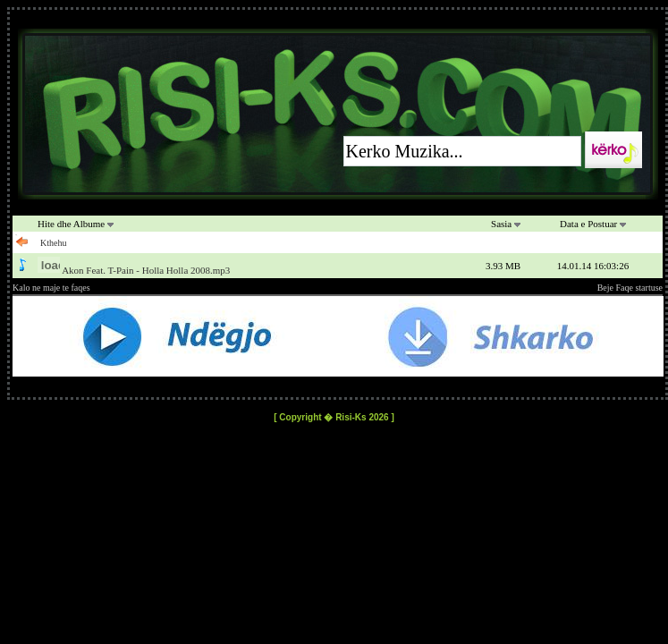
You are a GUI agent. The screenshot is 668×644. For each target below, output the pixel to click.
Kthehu (53, 243)
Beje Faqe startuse (630, 288)
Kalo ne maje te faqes (51, 288)
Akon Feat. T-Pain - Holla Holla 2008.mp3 (146, 270)
